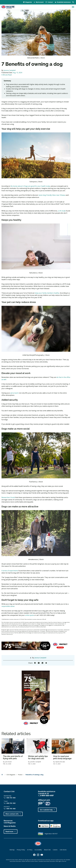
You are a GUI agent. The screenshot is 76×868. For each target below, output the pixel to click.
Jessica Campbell (10, 70)
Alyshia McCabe (60, 762)
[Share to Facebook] (35, 663)
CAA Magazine (11, 775)
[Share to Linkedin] (42, 663)
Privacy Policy (21, 850)
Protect (20, 775)
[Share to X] (39, 663)
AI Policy (30, 850)
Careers (55, 850)
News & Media (10, 826)
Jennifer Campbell (36, 762)
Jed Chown (8, 762)
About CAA (47, 850)
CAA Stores (63, 850)
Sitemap (12, 850)
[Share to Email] (46, 663)
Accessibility (38, 850)
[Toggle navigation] (73, 7)
